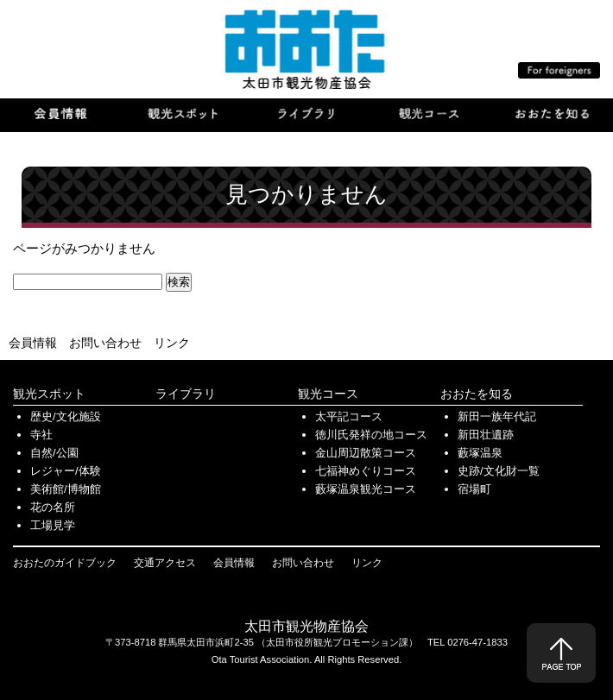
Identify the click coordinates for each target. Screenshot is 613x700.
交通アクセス (165, 563)
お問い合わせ (105, 343)
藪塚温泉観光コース (366, 489)
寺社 (41, 435)
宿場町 (474, 489)
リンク (172, 343)
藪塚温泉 (480, 453)
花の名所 (53, 507)
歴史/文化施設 (66, 416)
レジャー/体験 (66, 471)
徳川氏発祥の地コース (371, 435)
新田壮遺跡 (486, 435)
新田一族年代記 (497, 416)
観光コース (328, 394)
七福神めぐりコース (366, 471)
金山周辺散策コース (366, 453)
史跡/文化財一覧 (499, 471)
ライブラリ (186, 394)
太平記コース (349, 416)
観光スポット (49, 394)
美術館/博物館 (66, 489)
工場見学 (53, 525)
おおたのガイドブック (65, 563)
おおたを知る (477, 394)
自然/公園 (54, 453)
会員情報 (33, 343)
